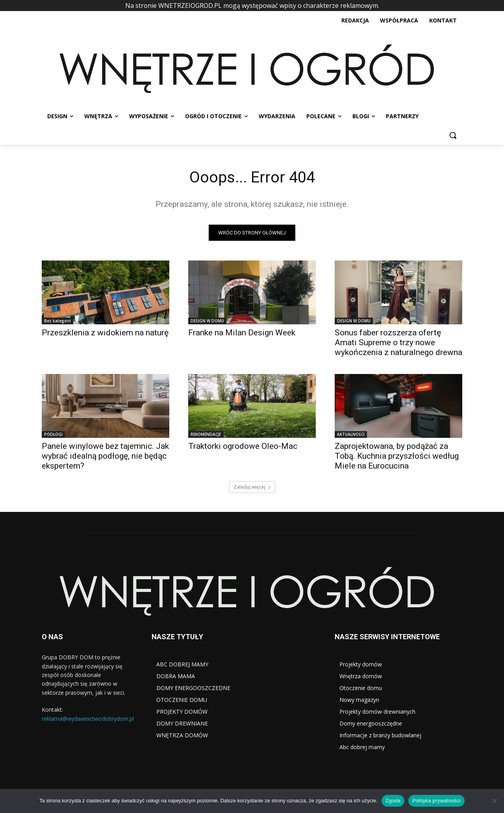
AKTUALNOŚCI (351, 434)
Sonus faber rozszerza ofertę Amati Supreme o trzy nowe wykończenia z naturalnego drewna (398, 342)
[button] (453, 135)
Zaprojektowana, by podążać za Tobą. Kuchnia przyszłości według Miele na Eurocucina (397, 456)
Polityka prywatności (436, 801)
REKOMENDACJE (206, 434)
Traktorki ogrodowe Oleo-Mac (243, 446)
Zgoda (393, 801)
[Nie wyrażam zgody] (494, 801)
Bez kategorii (57, 321)
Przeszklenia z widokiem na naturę (105, 333)
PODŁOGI (53, 434)
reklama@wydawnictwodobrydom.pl (88, 719)
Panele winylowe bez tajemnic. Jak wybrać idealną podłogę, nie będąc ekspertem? (105, 456)
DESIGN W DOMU (207, 321)
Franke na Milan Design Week (242, 333)
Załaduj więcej (252, 487)
